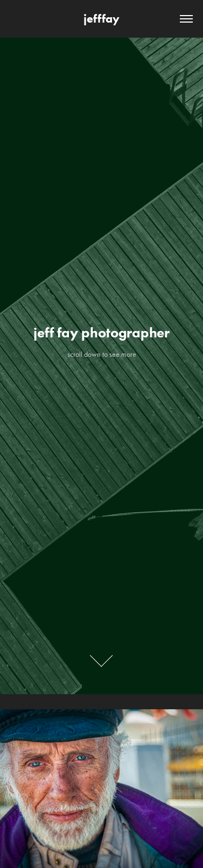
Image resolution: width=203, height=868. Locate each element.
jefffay (101, 19)
